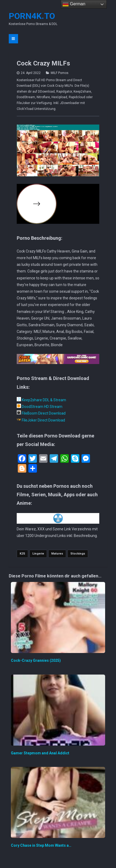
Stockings (78, 554)
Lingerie (38, 554)
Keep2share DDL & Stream (41, 400)
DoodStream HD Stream (40, 407)
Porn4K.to (32, 16)
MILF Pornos (60, 73)
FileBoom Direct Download (41, 413)
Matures (57, 554)
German (74, 4)
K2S (22, 554)
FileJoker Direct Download (41, 420)
